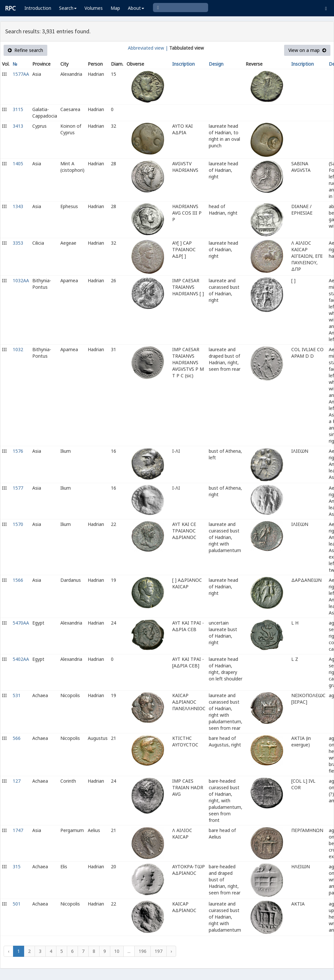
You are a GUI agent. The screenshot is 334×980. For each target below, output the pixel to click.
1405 (18, 163)
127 (17, 781)
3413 (18, 126)
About (136, 8)
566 (17, 738)
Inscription (183, 64)
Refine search (25, 50)
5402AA (21, 659)
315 (17, 866)
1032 (18, 349)
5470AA (21, 623)
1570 (18, 524)
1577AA (21, 74)
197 (159, 951)
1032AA (21, 280)
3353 (18, 243)
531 (17, 695)
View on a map (307, 50)
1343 (18, 206)
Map (115, 8)
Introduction (38, 8)
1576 (18, 451)
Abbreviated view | (148, 48)
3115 (18, 109)
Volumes (94, 8)
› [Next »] (171, 951)
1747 (18, 830)
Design (216, 64)
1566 (18, 580)
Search (68, 8)
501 (17, 904)
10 (117, 951)
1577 (18, 488)
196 (143, 951)
